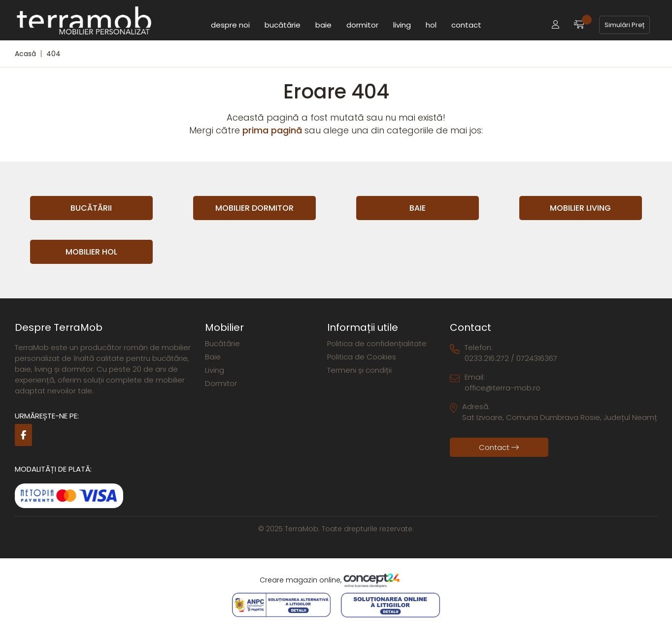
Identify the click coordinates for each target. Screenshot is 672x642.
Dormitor (362, 25)
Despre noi (230, 25)
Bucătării (91, 208)
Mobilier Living (580, 208)
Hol (431, 25)
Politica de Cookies (362, 357)
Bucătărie (283, 25)
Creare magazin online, (336, 580)
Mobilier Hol (91, 252)
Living (402, 25)
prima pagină (272, 130)
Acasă (25, 54)
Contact (466, 25)
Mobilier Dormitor (254, 208)
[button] (555, 25)
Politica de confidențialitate (377, 343)
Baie (323, 25)
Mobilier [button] (224, 327)
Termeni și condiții (359, 370)
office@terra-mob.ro (503, 388)
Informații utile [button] (363, 327)
